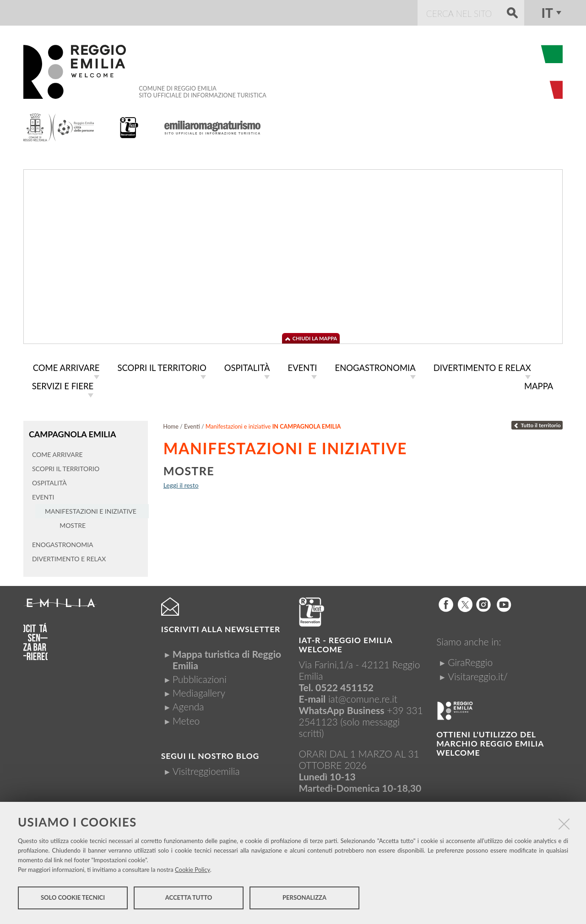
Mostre (189, 471)
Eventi (192, 427)
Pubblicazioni (200, 679)
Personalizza (304, 900)
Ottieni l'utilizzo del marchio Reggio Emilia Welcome (490, 743)
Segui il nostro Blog (210, 755)
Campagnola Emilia (71, 434)
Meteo (186, 720)
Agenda (188, 706)
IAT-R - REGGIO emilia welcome (346, 644)
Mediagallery (199, 692)
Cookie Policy (193, 872)
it (547, 13)
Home (171, 427)
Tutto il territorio (537, 425)
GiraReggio (470, 662)
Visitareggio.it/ (478, 675)
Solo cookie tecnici (73, 900)
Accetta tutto (189, 900)
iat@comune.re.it (363, 698)
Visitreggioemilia (206, 771)
